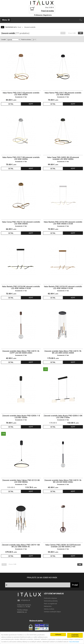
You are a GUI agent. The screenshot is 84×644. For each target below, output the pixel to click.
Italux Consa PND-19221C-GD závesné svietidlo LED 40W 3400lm (21, 223)
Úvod (19, 27)
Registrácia (47, 15)
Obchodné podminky (51, 601)
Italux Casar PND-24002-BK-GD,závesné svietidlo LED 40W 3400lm (63, 158)
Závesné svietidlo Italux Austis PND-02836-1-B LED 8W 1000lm (21, 417)
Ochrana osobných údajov (52, 612)
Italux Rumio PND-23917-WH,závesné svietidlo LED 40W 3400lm (21, 158)
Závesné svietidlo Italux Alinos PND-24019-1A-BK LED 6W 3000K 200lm (63, 481)
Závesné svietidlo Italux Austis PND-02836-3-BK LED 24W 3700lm (63, 417)
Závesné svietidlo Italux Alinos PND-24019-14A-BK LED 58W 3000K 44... (21, 546)
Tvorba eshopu (22, 610)
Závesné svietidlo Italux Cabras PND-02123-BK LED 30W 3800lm (21, 481)
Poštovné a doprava (50, 598)
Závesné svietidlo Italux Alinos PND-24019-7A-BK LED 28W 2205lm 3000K (63, 352)
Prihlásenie (38, 15)
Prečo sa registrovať (50, 604)
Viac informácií (74, 642)
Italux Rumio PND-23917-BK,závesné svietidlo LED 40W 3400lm (63, 94)
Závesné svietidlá (30, 27)
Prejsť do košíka (47, 11)
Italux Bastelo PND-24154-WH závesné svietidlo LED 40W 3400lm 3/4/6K (63, 223)
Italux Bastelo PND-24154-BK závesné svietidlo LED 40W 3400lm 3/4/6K (21, 287)
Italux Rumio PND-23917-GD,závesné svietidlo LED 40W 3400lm (21, 94)
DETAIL (11, 104)
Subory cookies (49, 609)
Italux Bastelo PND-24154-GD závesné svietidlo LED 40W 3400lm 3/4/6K (63, 287)
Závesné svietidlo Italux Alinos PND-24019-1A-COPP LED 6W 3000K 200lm (21, 352)
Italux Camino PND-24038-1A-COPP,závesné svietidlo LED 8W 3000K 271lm (63, 546)
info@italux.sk (26, 600)
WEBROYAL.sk (22, 612)
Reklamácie (48, 606)
